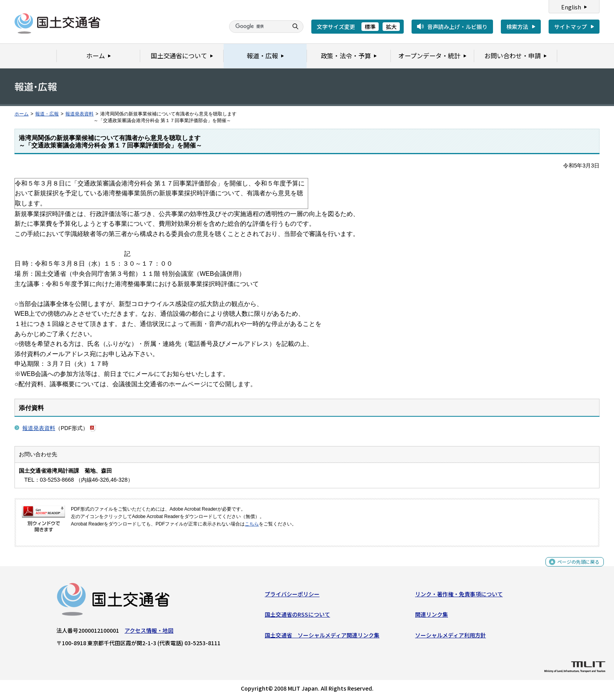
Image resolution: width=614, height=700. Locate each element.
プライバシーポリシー (292, 596)
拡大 (391, 27)
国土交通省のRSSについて (297, 616)
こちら (252, 524)
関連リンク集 (432, 616)
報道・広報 (47, 114)
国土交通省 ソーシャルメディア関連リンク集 (322, 637)
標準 (370, 27)
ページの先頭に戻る (575, 568)
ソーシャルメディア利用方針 (451, 637)
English (571, 7)
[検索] (258, 27)
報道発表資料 (79, 114)
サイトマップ (571, 27)
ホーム (22, 114)
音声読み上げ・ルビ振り (457, 27)
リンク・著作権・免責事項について (459, 596)
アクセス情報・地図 (149, 632)
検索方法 (517, 27)
